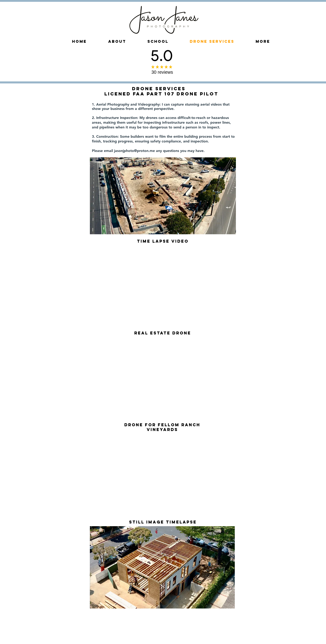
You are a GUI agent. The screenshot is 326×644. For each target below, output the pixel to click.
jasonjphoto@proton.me (134, 151)
